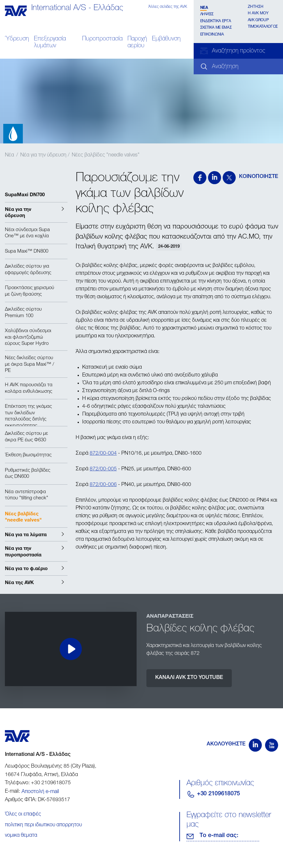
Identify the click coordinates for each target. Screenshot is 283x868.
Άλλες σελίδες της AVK (168, 7)
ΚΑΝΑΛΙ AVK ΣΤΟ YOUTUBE (189, 678)
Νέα (204, 7)
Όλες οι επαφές (23, 815)
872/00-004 (103, 454)
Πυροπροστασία (102, 39)
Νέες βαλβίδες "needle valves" (106, 155)
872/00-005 (103, 469)
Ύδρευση (17, 39)
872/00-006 (103, 485)
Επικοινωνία (212, 35)
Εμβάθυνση (166, 39)
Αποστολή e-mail (40, 792)
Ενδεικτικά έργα (216, 21)
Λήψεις (207, 14)
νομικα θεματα (21, 836)
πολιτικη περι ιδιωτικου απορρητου (43, 825)
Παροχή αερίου (137, 42)
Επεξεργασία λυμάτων (50, 42)
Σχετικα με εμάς (216, 28)
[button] (36, 212)
